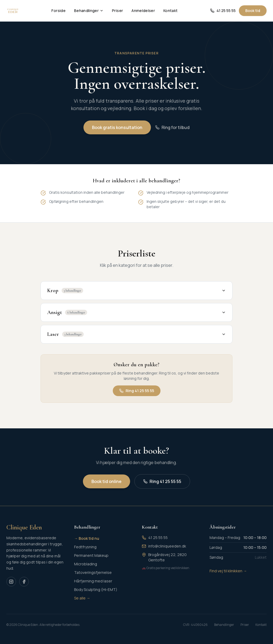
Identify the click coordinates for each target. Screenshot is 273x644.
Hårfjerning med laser (93, 581)
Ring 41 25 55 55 (137, 399)
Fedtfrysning (85, 547)
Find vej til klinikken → (228, 571)
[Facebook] (24, 582)
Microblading (86, 564)
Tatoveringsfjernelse (93, 572)
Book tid (253, 11)
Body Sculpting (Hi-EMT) (96, 589)
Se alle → (82, 598)
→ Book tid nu (87, 538)
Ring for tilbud (172, 128)
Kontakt (170, 11)
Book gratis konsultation (117, 128)
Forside (58, 11)
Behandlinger (89, 11)
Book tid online (107, 481)
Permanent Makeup (91, 555)
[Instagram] (11, 582)
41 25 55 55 (223, 11)
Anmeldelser (143, 11)
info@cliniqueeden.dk (167, 546)
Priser (117, 11)
